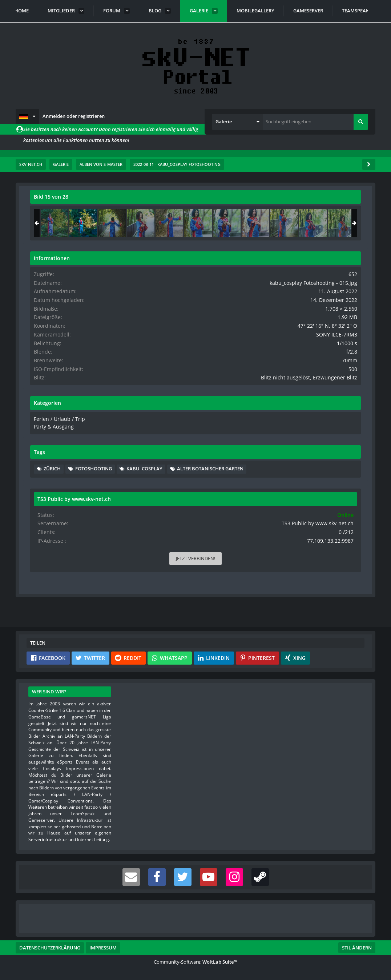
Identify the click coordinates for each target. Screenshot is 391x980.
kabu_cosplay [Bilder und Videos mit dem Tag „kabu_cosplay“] (294, 489)
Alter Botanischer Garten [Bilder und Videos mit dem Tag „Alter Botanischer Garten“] (309, 500)
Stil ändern (357, 948)
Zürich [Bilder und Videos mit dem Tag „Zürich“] (285, 478)
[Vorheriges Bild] (37, 382)
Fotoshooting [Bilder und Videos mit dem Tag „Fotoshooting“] (326, 478)
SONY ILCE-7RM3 (342, 339)
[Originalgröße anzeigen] (222, 201)
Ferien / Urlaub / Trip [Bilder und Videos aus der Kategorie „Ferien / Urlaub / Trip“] (289, 429)
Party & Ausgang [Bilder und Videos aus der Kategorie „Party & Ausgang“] (284, 436)
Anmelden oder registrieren (74, 116)
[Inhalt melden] (224, 557)
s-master (72, 221)
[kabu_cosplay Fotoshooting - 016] (344, 223)
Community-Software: (195, 962)
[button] (27, 116)
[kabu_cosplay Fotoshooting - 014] (287, 223)
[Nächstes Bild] (223, 382)
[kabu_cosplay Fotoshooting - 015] (316, 223)
